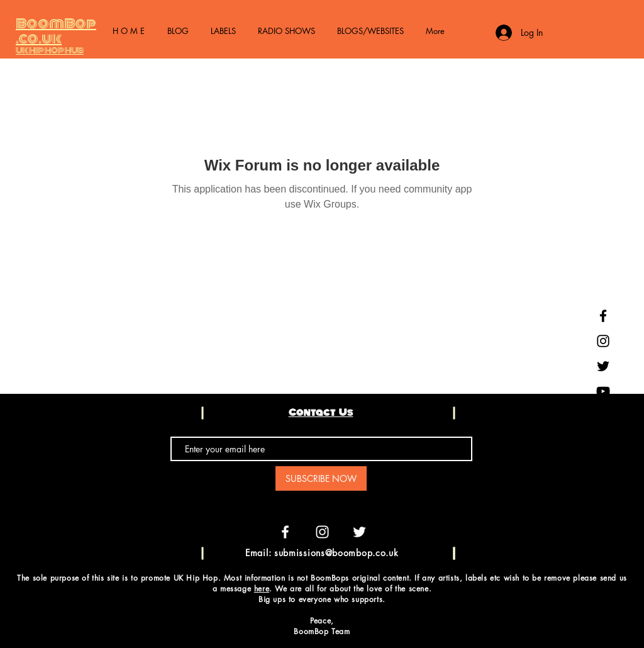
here (262, 589)
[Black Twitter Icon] (603, 366)
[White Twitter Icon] (359, 532)
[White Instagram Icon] (322, 532)
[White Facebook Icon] (285, 532)
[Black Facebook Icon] (603, 316)
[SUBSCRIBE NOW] (321, 478)
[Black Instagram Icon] (603, 341)
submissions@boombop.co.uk (336, 553)
